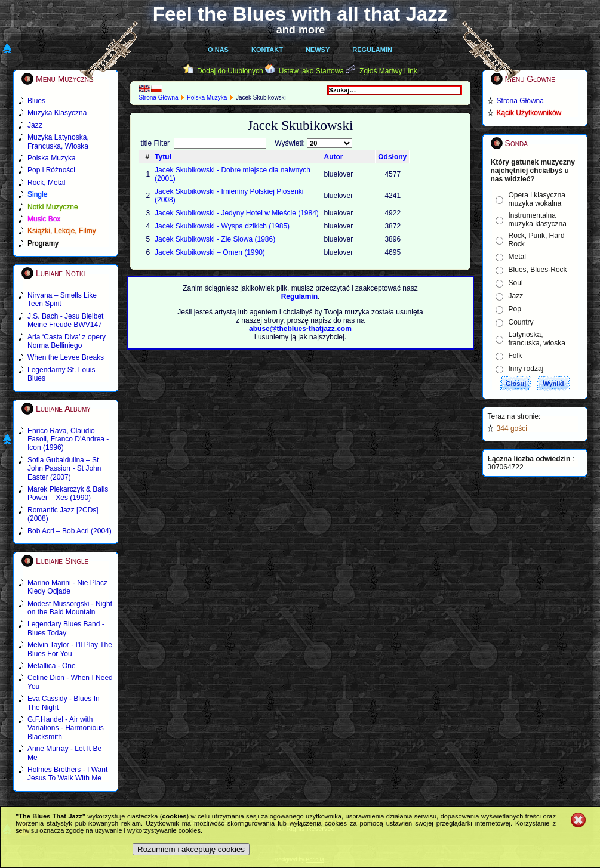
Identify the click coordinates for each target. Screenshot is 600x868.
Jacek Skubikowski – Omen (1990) (210, 252)
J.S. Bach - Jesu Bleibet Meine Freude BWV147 (65, 320)
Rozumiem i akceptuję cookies (191, 849)
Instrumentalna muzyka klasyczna (538, 220)
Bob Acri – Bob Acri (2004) (70, 531)
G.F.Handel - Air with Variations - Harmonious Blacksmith (66, 728)
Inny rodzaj (526, 369)
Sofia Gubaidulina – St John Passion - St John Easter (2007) (64, 469)
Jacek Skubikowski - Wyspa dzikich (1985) (222, 226)
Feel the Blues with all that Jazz (300, 14)
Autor (333, 157)
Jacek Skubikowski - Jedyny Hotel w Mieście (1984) (237, 213)
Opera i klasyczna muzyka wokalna (537, 199)
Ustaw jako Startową (311, 71)
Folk (516, 356)
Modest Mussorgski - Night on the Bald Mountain (70, 608)
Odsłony (392, 157)
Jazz (516, 296)
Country (521, 322)
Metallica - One (52, 666)
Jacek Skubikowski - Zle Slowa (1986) (215, 239)
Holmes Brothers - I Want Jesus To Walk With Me (67, 774)
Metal (517, 257)
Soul (516, 283)
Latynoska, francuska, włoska (537, 339)
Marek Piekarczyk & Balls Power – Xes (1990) (68, 493)
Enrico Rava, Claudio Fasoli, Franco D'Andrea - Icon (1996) (68, 439)
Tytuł (163, 157)
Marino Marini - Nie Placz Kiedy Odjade (67, 587)
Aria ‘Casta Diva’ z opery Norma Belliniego (67, 341)
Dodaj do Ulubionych (230, 71)
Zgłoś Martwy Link (388, 71)
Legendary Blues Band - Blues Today (66, 628)
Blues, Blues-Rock (538, 270)
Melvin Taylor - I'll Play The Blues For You (70, 649)
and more (301, 30)
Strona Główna (158, 98)
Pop (515, 309)
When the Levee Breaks (66, 357)
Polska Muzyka (207, 98)
